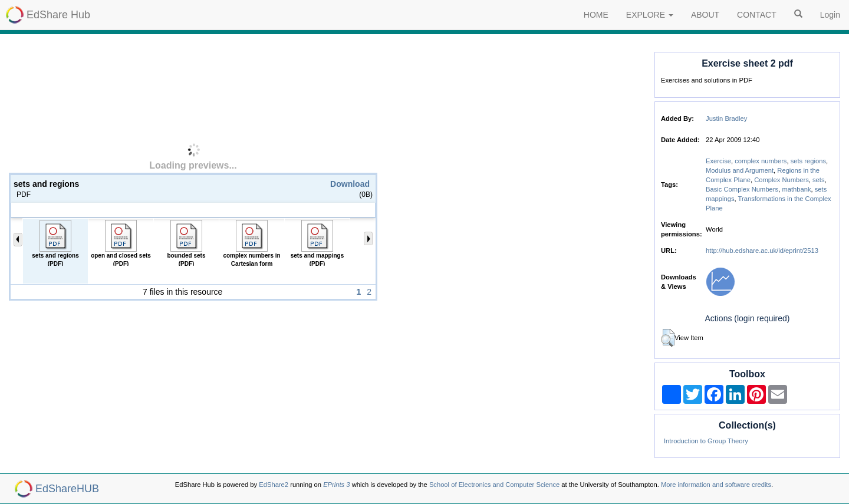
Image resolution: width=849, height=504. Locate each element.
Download (350, 184)
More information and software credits (716, 485)
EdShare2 (274, 485)
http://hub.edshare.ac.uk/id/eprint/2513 (762, 251)
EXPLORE (650, 15)
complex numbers (761, 161)
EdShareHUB (67, 489)
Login (830, 15)
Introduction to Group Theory (706, 441)
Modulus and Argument (740, 170)
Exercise (718, 161)
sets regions (808, 161)
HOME (596, 15)
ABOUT (705, 15)
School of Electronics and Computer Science (494, 485)
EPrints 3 (336, 485)
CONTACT (757, 15)
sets (819, 180)
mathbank (796, 189)
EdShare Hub (58, 15)
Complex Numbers (781, 180)
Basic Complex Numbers (742, 189)
